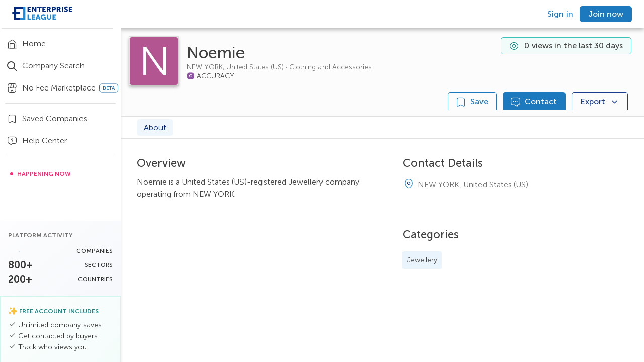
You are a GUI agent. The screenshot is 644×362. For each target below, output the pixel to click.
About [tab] (155, 127)
